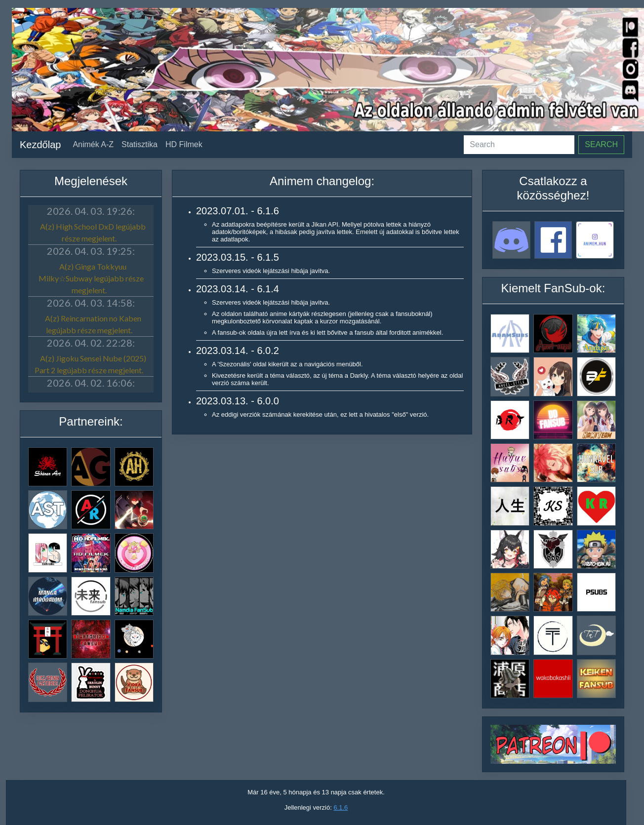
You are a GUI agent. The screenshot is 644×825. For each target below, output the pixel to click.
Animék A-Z (93, 144)
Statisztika (140, 144)
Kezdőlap (40, 145)
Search (601, 144)
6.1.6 (341, 807)
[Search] (519, 145)
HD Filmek (184, 144)
